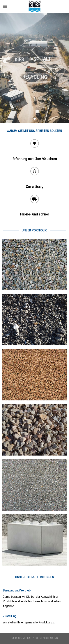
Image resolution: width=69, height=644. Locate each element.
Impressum (18, 638)
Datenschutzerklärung (43, 638)
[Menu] (5, 6)
